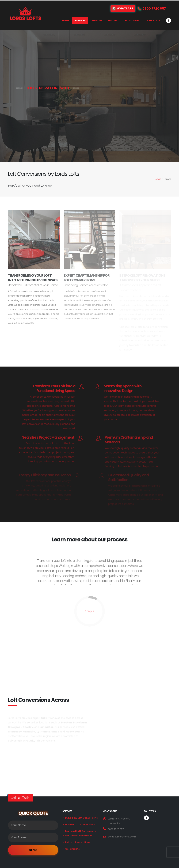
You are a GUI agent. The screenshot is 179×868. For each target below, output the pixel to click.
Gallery (113, 21)
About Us (97, 21)
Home (66, 21)
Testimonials (132, 21)
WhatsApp (123, 8)
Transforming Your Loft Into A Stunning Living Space (33, 278)
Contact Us (153, 21)
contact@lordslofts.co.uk (122, 837)
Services (80, 21)
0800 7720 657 (116, 829)
